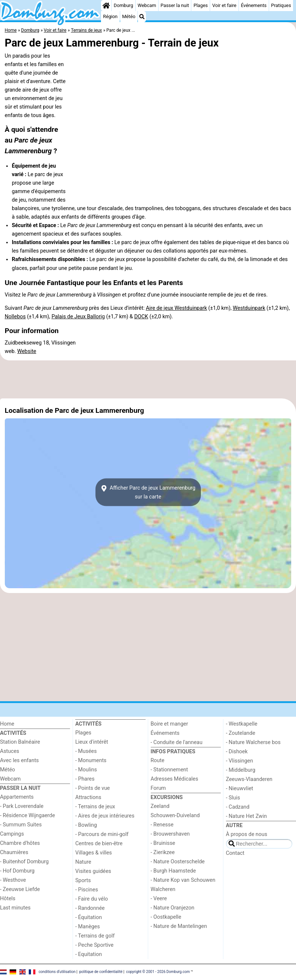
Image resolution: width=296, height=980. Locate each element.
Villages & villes (93, 853)
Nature (83, 862)
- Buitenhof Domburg (24, 862)
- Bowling (86, 825)
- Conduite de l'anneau (177, 742)
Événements (254, 5)
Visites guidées (93, 871)
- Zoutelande (241, 733)
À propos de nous (247, 834)
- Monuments (91, 760)
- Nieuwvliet (240, 789)
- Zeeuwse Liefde (20, 889)
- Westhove (13, 880)
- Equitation (88, 954)
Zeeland (160, 806)
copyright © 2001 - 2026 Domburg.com (158, 972)
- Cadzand (238, 807)
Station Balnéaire (20, 742)
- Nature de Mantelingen (179, 926)
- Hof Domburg (17, 871)
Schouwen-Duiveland (175, 815)
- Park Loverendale (22, 806)
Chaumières (14, 852)
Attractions (88, 797)
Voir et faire (224, 5)
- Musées (86, 751)
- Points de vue (93, 788)
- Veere (159, 899)
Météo (129, 16)
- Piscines (87, 890)
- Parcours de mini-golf (102, 834)
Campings (12, 834)
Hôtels (8, 899)
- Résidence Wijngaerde (27, 815)
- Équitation (88, 917)
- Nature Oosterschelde (178, 862)
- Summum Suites (21, 825)
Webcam (147, 5)
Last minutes (15, 908)
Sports (83, 880)
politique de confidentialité (101, 972)
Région (110, 16)
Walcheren (163, 889)
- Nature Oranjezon (173, 908)
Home (7, 724)
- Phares (85, 779)
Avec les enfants (19, 760)
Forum (158, 788)
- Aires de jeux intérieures (105, 816)
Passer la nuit (175, 5)
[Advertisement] (148, 379)
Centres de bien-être (99, 844)
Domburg (124, 5)
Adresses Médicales (175, 779)
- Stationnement (169, 770)
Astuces (10, 751)
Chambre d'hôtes (20, 843)
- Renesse (162, 825)
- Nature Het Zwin (246, 816)
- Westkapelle (242, 724)
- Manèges (88, 927)
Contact (235, 853)
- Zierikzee (163, 852)
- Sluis (233, 798)
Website (27, 351)
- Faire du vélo (91, 899)
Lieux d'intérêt (92, 742)
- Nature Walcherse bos (253, 742)
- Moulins (86, 770)
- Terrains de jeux (95, 807)
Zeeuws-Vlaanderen (249, 779)
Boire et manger (170, 724)
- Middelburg (241, 770)
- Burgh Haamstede (173, 871)
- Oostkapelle (166, 917)
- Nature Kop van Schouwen (183, 880)
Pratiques (281, 5)
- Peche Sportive (94, 945)
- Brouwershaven (170, 834)
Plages (201, 5)
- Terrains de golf (95, 936)
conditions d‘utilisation (57, 972)
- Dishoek (237, 752)
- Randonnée (90, 908)
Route (158, 760)
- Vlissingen (240, 761)
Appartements (17, 797)
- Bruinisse (163, 843)
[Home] (106, 6)
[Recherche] (142, 17)
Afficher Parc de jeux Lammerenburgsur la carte (148, 492)
